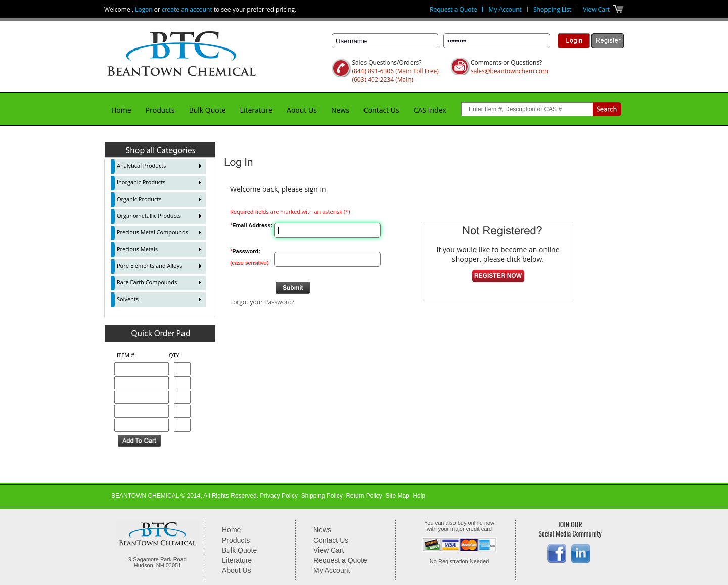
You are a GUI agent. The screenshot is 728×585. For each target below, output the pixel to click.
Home (121, 110)
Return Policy (364, 496)
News (340, 110)
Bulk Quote (208, 110)
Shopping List (552, 9)
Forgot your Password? (262, 302)
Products (160, 110)
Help (419, 496)
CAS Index (430, 110)
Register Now (498, 276)
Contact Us (381, 110)
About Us (302, 110)
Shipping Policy (322, 496)
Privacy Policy (279, 496)
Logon (144, 9)
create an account (187, 9)
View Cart (596, 9)
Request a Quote (453, 9)
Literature (256, 110)
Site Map (397, 496)
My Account (505, 9)
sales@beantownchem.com (509, 71)
